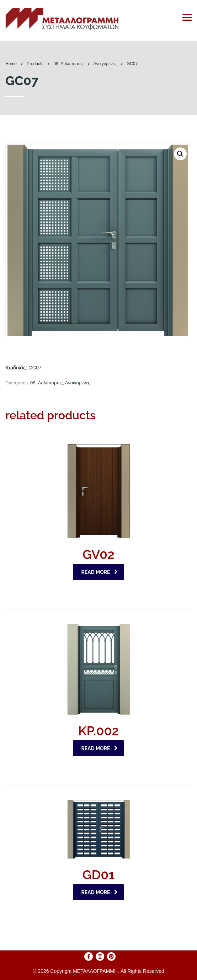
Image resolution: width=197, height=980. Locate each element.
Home (11, 64)
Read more (100, 572)
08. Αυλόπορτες (46, 383)
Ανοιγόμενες (78, 383)
